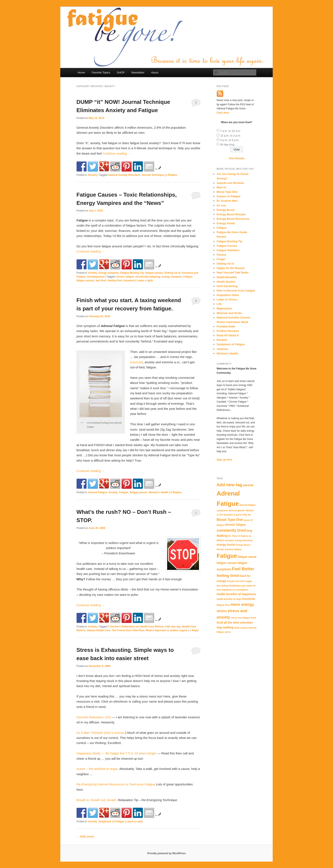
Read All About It (228, 335)
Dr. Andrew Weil (227, 201)
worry (228, 632)
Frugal (221, 259)
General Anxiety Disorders (124, 175)
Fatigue (188, 277)
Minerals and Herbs (229, 313)
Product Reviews (228, 331)
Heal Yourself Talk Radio (233, 273)
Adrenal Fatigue (97, 492)
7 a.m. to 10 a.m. (231, 131)
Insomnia (129, 280)
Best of (221, 187)
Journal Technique (153, 175)
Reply (194, 630)
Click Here (223, 113)
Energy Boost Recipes (231, 214)
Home (81, 73)
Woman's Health (159, 492)
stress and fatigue (241, 618)
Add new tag (173, 627)
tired (253, 618)
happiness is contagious (235, 590)
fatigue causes (154, 273)
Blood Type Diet (227, 192)
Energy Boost (226, 210)
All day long (227, 144)
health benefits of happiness (236, 594)
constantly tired (231, 530)
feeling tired (115, 280)
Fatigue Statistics (228, 250)
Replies (172, 175)
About (155, 73)
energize (229, 540)
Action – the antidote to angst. (97, 769)
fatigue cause (247, 557)
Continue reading (117, 153)
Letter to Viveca (227, 299)
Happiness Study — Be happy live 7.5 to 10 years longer (116, 753)
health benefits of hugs (229, 599)
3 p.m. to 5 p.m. (230, 140)
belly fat (246, 515)
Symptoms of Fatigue (111, 821)
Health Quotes (226, 282)
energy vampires (108, 273)
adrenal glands (237, 510)
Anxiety (92, 175)
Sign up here (224, 460)
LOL (219, 304)
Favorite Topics (101, 73)
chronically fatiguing (148, 277)
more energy (242, 604)
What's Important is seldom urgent (167, 630)
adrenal (248, 485)
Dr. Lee (221, 205)
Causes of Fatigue (229, 196)
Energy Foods (226, 223)
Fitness (222, 255)
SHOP (121, 73)
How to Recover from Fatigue (236, 291)
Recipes (222, 340)
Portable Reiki (226, 326)
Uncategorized (96, 277)
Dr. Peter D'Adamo (238, 536)
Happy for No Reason (231, 268)
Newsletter (138, 73)
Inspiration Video (228, 295)
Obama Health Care (99, 630)
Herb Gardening (227, 286)
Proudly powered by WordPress (166, 853)
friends (231, 581)
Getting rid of (172, 273)
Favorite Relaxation (94, 717)
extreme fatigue (233, 549)
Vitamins (222, 349)
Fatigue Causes (227, 246)
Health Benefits (227, 277)
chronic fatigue (125, 277)
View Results (237, 158)
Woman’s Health (227, 353)
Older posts (85, 837)
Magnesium (224, 308)
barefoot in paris (233, 515)
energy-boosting (243, 540)
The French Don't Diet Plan (128, 630)
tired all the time (228, 623)
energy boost (226, 545)
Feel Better (243, 569)
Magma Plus (223, 605)
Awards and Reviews (230, 183)
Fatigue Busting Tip (132, 273)
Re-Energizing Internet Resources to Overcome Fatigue (116, 784)
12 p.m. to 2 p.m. (231, 136)
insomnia (136, 362)
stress (222, 611)
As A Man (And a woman (100, 733)
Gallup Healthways (231, 586)
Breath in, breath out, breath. (97, 800)
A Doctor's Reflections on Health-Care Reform (136, 627)
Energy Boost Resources (233, 219)
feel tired (101, 280)
